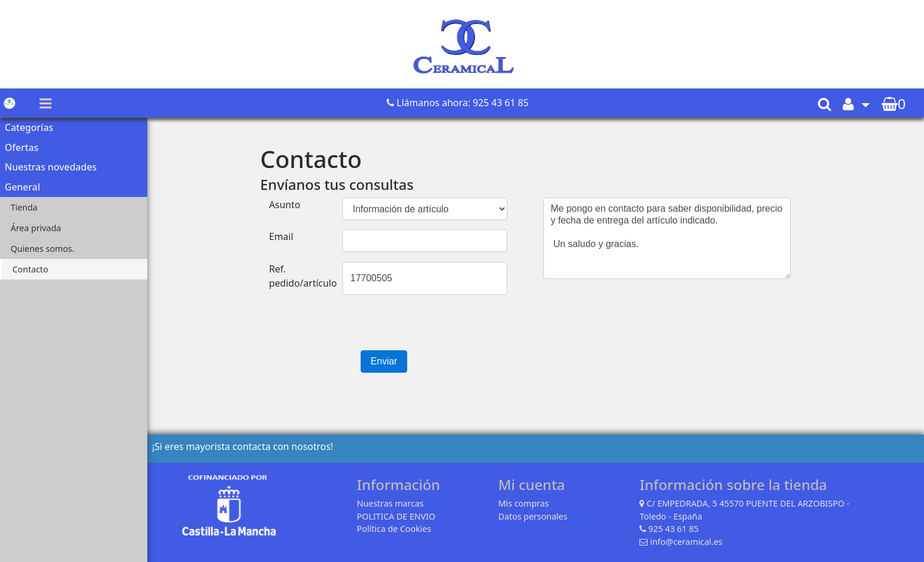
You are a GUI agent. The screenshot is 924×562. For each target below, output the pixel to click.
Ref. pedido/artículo (303, 276)
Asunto (285, 205)
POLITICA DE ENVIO (396, 516)
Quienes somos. (42, 249)
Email (281, 236)
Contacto (30, 269)
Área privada (36, 228)
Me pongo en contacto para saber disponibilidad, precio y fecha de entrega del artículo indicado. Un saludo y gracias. (667, 238)
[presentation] (350, 327)
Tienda (24, 207)
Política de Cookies (394, 529)
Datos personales (532, 516)
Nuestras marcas (390, 503)
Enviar (384, 361)
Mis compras (523, 503)
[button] (856, 103)
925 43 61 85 (673, 529)
